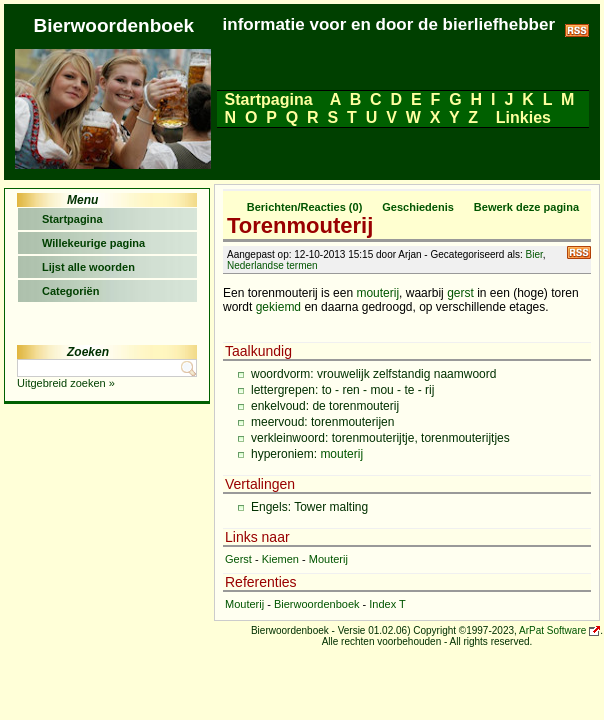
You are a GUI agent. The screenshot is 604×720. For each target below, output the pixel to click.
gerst (460, 293)
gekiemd (278, 307)
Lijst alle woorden (88, 267)
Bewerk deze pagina (526, 207)
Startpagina (269, 99)
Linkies (523, 117)
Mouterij (328, 559)
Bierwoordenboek (317, 604)
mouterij (377, 293)
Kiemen (280, 559)
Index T (387, 604)
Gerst (238, 559)
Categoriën (70, 291)
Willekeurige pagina (93, 243)
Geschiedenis (418, 207)
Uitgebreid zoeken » (66, 383)
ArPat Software (552, 630)
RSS (579, 252)
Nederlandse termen (272, 265)
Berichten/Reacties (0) (305, 207)
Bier (534, 254)
